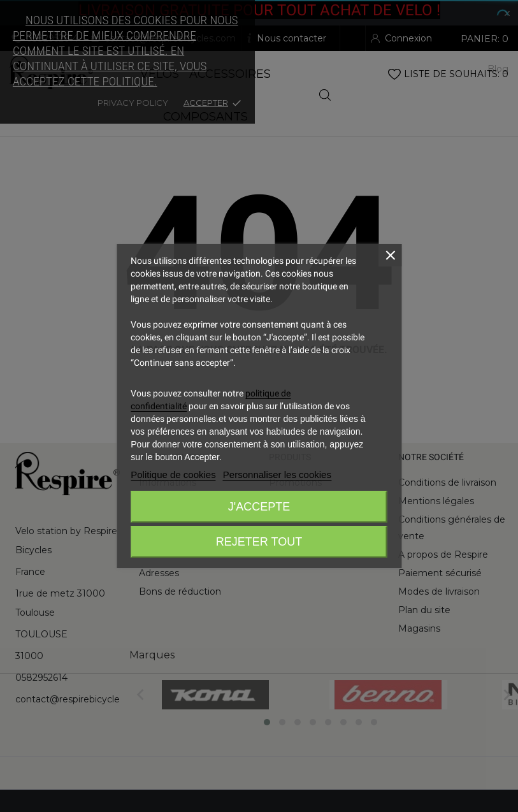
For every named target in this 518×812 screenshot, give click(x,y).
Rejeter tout (259, 542)
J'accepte (259, 507)
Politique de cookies (173, 475)
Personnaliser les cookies (277, 475)
